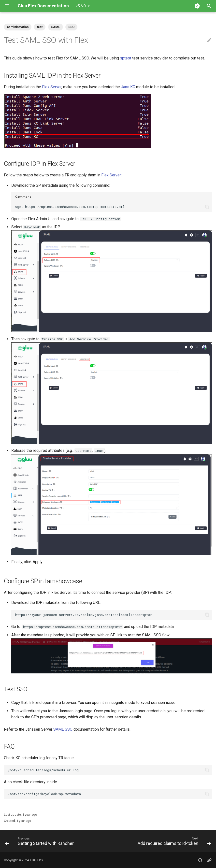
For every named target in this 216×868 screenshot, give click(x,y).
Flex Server (52, 87)
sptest (126, 58)
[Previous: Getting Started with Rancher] (40, 841)
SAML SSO (63, 729)
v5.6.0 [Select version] (81, 6)
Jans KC (128, 87)
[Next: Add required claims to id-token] (174, 841)
